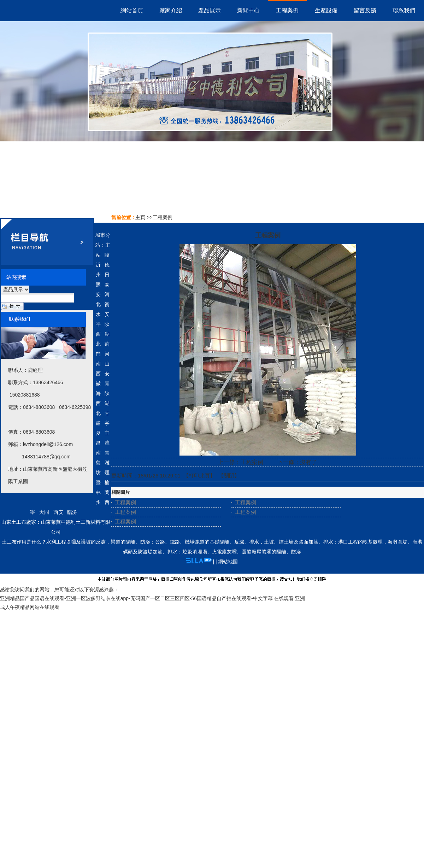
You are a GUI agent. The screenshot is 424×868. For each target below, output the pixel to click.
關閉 (229, 476)
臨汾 (72, 512)
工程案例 (163, 217)
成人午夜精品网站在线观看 (30, 607)
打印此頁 (199, 476)
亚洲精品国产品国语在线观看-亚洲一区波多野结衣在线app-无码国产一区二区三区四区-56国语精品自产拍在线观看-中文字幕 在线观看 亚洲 (152, 598)
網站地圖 (228, 562)
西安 (58, 512)
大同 (44, 512)
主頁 (140, 217)
